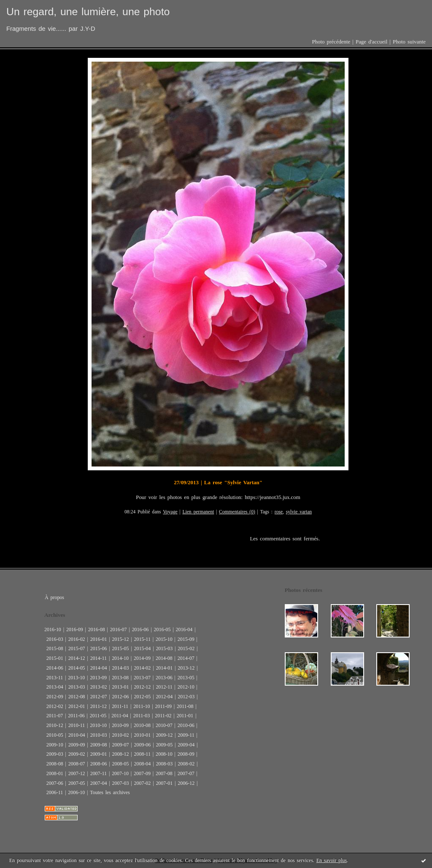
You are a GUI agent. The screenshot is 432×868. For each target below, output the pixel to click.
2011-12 (99, 706)
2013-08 (120, 678)
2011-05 (98, 716)
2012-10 (186, 687)
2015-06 (99, 648)
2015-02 (186, 648)
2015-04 (142, 648)
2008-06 (99, 764)
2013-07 (142, 678)
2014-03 (121, 668)
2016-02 (77, 639)
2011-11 (120, 706)
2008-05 (121, 764)
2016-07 (119, 629)
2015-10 (164, 639)
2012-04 (164, 697)
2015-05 (121, 648)
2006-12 (186, 783)
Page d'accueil (371, 42)
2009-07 (121, 745)
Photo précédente (331, 42)
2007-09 (142, 773)
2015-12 (121, 639)
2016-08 (97, 629)
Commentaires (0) (237, 512)
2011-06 (76, 716)
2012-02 (55, 706)
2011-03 (142, 716)
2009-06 (142, 745)
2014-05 (77, 668)
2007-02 (142, 783)
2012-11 (164, 687)
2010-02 (121, 735)
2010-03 (99, 735)
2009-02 (77, 754)
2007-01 (164, 783)
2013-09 (98, 678)
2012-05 (142, 697)
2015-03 (164, 648)
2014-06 (55, 668)
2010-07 (164, 725)
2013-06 (164, 678)
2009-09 (77, 745)
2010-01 (142, 735)
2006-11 (55, 792)
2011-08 (185, 706)
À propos (54, 597)
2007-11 (99, 773)
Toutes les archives (110, 792)
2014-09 (142, 658)
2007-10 (120, 773)
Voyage (170, 512)
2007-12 (77, 773)
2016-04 (184, 629)
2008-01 (55, 773)
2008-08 (55, 764)
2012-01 (77, 706)
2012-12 (142, 687)
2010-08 (142, 725)
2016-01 (99, 639)
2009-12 (164, 735)
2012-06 (121, 697)
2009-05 (164, 745)
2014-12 (77, 658)
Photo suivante (409, 42)
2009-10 (55, 745)
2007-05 (77, 783)
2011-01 (185, 716)
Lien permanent (198, 512)
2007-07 (186, 773)
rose (279, 512)
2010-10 (98, 725)
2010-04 (77, 735)
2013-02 (99, 687)
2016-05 (162, 629)
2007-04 (99, 783)
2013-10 (76, 678)
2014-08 (164, 658)
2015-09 (186, 639)
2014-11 (99, 658)
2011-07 (55, 716)
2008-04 (142, 764)
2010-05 (55, 735)
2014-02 (142, 668)
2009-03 (55, 754)
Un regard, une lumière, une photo (88, 12)
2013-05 (186, 678)
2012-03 (186, 697)
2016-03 (55, 639)
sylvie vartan (299, 512)
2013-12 (186, 668)
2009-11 (186, 735)
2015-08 (55, 648)
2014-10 (120, 658)
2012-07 (99, 697)
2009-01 (99, 754)
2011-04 (120, 716)
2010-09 (120, 725)
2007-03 (121, 783)
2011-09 (163, 706)
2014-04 (99, 668)
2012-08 (77, 697)
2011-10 (142, 706)
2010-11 (77, 725)
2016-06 (140, 629)
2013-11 (55, 678)
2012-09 (55, 697)
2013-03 (77, 687)
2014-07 (186, 658)
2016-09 (75, 629)
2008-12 (121, 754)
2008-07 (77, 764)
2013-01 (121, 687)
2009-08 (99, 745)
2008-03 (164, 764)
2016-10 (53, 629)
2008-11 (142, 754)
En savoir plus (332, 860)
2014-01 (164, 668)
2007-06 (55, 783)
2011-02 (163, 716)
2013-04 (55, 687)
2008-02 (186, 764)
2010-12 (55, 725)
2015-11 (142, 639)
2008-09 (186, 754)
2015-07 (77, 648)
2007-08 (164, 773)
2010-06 (186, 725)
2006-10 (76, 792)
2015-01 (55, 658)
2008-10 (164, 754)
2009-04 (186, 745)
